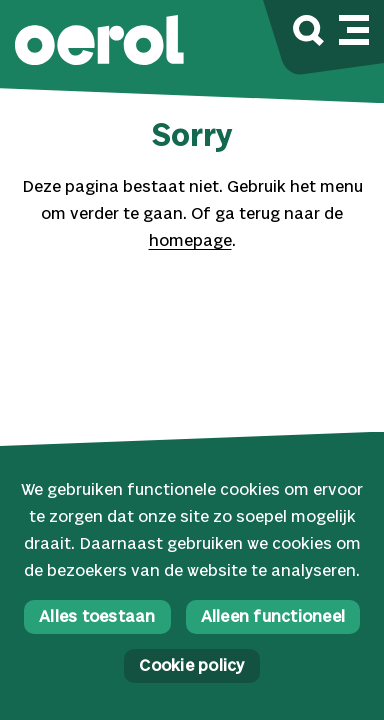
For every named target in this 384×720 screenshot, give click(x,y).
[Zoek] (308, 33)
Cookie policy (191, 666)
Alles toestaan (97, 617)
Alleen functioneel (273, 617)
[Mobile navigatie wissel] (354, 27)
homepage (190, 241)
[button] (99, 42)
